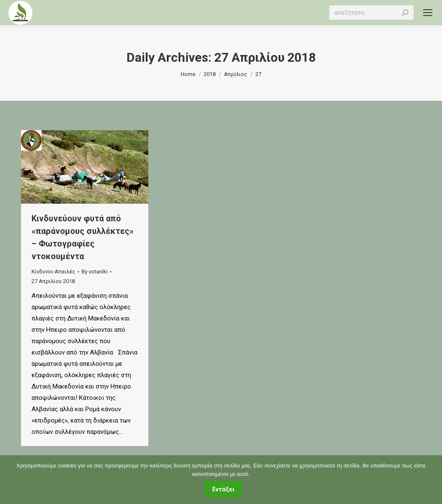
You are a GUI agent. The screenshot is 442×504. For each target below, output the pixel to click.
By (95, 272)
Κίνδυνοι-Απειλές (53, 272)
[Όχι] (431, 480)
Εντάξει (223, 489)
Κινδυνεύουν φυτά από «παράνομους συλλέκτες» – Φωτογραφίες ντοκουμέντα (83, 237)
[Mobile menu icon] (428, 13)
